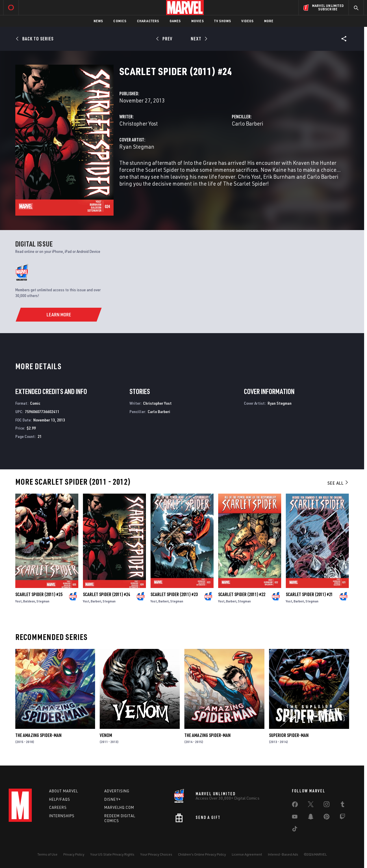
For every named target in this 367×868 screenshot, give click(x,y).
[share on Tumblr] (342, 805)
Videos (247, 21)
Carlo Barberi (248, 123)
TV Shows (223, 21)
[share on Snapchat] (311, 818)
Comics (120, 21)
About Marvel (64, 791)
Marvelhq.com (119, 807)
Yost (18, 601)
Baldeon (29, 601)
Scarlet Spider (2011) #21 (309, 594)
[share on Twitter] (311, 805)
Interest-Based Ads (283, 854)
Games (175, 21)
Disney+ (113, 799)
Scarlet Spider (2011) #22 (242, 594)
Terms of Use (47, 854)
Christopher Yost (139, 123)
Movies (198, 21)
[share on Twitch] (342, 818)
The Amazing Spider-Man (38, 735)
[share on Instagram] (327, 805)
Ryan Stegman (137, 146)
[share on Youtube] (295, 818)
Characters (148, 21)
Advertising (117, 791)
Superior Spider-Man (289, 735)
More (269, 21)
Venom (106, 735)
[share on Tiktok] (295, 830)
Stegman (43, 601)
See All (338, 483)
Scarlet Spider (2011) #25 (39, 594)
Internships (62, 816)
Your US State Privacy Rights (112, 854)
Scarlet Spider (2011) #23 (174, 594)
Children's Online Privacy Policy (202, 854)
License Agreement (247, 854)
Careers (58, 807)
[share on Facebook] (295, 806)
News (98, 21)
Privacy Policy (74, 854)
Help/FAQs (60, 799)
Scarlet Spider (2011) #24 (106, 594)
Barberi (96, 601)
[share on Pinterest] (327, 818)
